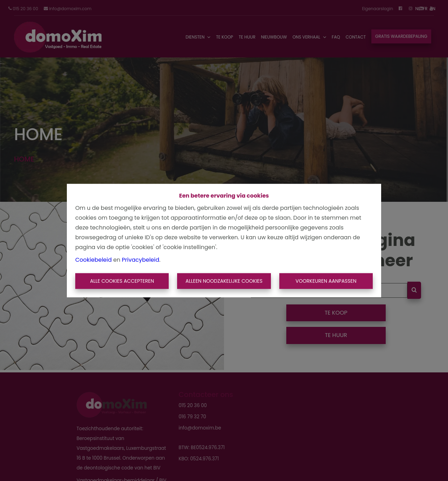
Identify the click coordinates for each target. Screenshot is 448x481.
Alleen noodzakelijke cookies (224, 281)
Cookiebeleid (93, 259)
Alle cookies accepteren (122, 281)
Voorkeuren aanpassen (326, 281)
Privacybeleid (141, 259)
